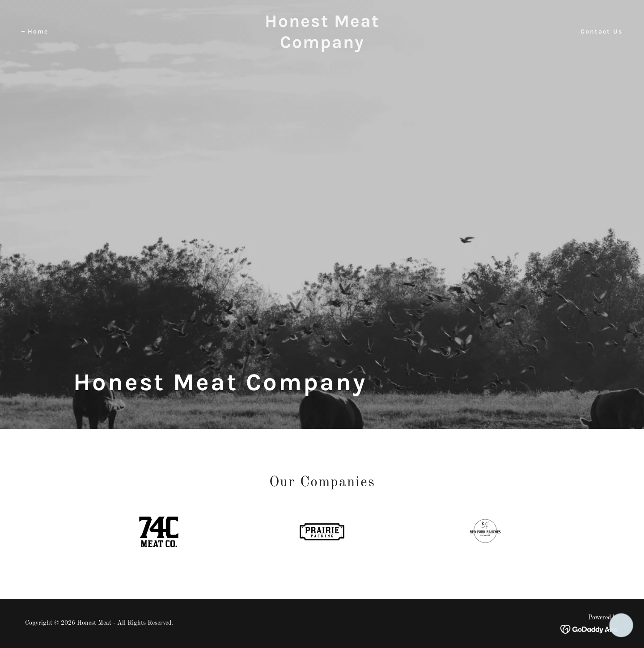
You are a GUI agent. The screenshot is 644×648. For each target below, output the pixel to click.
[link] (322, 46)
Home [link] (38, 32)
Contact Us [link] (602, 32)
